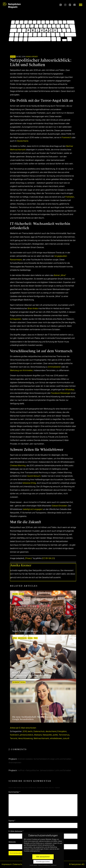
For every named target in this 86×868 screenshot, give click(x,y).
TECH (36, 638)
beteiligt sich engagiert (33, 509)
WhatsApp (70, 390)
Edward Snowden (59, 506)
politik (55, 735)
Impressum (7, 864)
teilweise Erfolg (29, 483)
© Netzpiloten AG (77, 864)
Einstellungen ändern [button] (43, 862)
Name (12, 821)
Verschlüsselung (25, 739)
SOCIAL (13, 57)
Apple (15, 638)
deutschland (51, 732)
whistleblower (56, 739)
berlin (30, 732)
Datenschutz (39, 732)
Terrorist (14, 739)
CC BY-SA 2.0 (48, 558)
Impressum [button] (54, 865)
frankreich (14, 735)
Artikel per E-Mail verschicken (23, 728)
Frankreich (66, 138)
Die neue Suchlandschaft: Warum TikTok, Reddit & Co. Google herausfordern (39, 718)
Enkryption (62, 732)
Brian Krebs (33, 309)
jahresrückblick (26, 735)
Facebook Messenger (61, 393)
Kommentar (14, 792)
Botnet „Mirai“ (60, 275)
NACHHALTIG (22, 638)
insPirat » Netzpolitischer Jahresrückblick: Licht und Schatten (44, 771)
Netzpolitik (47, 735)
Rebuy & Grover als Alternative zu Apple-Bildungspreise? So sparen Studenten (32, 674)
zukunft (66, 739)
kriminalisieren (54, 367)
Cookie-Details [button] (33, 865)
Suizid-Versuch (34, 476)
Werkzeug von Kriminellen (21, 371)
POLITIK (15, 594)
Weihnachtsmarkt (41, 739)
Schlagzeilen (16, 319)
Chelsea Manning (18, 466)
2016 (25, 732)
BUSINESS (16, 682)
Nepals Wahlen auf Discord (25, 631)
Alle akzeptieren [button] (43, 857)
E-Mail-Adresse (16, 831)
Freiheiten (70, 197)
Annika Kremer (32, 57)
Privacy (29, 558)
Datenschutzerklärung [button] (44, 865)
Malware (38, 735)
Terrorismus (64, 735)
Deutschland (22, 141)
